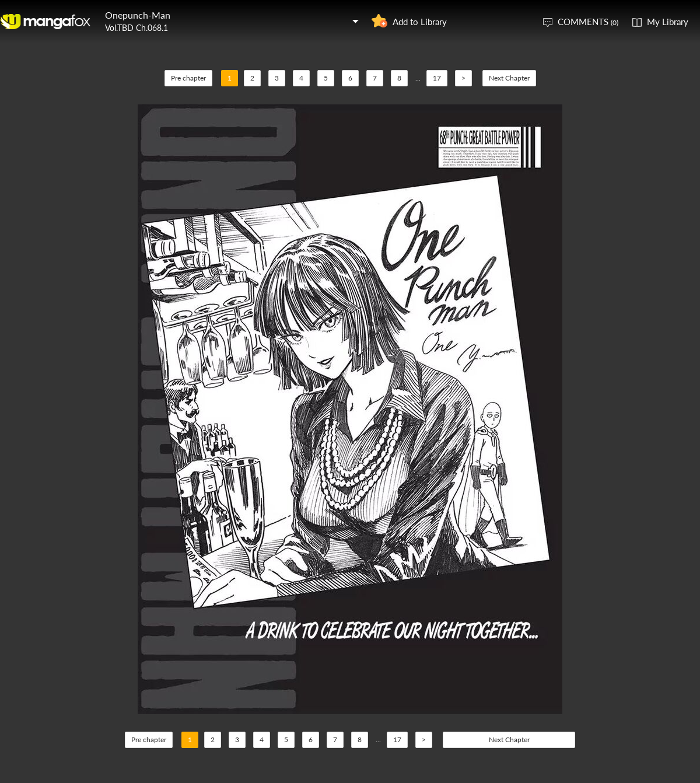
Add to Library (420, 22)
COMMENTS (588, 22)
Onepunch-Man (138, 15)
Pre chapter (188, 78)
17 (437, 78)
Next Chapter (509, 78)
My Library (668, 22)
